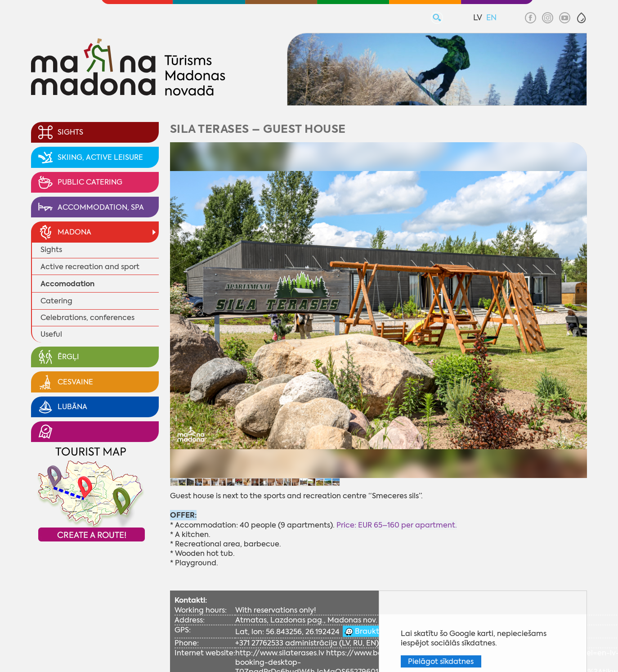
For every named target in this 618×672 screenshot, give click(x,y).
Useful (51, 334)
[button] (581, 18)
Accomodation (67, 284)
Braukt (366, 631)
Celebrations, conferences (87, 318)
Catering (56, 301)
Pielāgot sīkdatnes (441, 661)
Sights (51, 250)
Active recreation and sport (90, 267)
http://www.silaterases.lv (280, 653)
